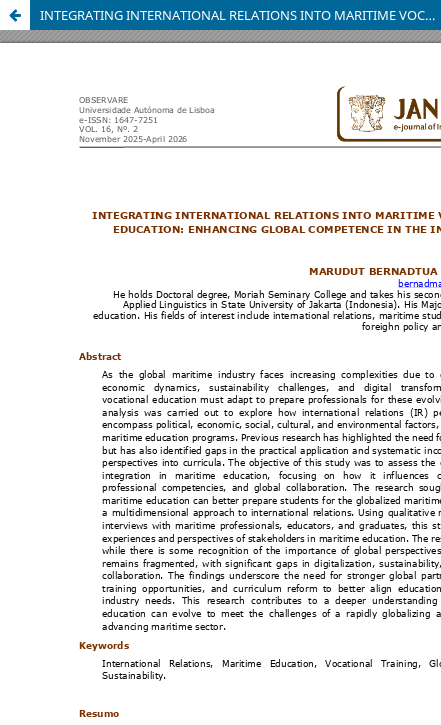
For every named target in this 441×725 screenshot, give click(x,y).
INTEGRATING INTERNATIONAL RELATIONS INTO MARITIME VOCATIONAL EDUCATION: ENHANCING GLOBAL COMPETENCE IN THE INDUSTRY (240, 15)
